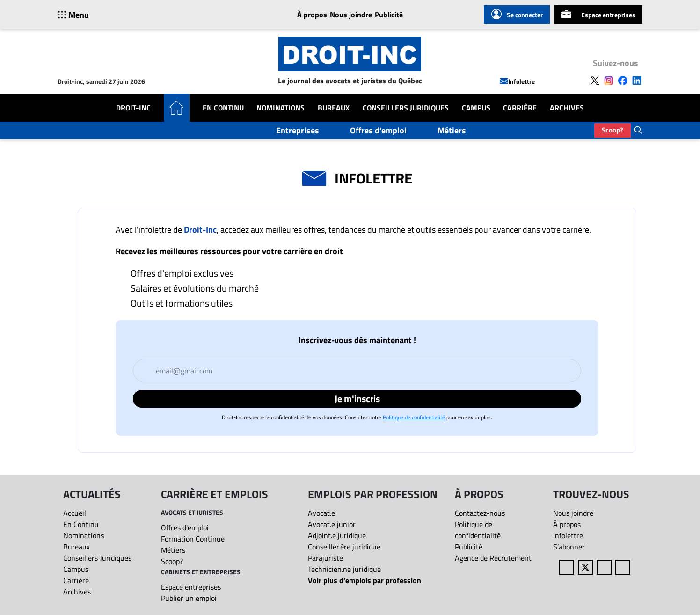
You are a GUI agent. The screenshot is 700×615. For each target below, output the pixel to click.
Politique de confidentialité (414, 417)
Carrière (520, 108)
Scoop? (612, 130)
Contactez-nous (480, 513)
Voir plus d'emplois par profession (365, 580)
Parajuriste (325, 558)
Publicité (389, 15)
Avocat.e (321, 513)
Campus (476, 108)
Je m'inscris (357, 399)
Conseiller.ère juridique (344, 547)
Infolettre (517, 81)
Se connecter (517, 15)
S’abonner (569, 547)
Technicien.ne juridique (344, 569)
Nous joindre (351, 15)
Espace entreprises (598, 15)
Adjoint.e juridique (337, 535)
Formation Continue (193, 539)
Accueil (75, 513)
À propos (312, 15)
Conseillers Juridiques (406, 108)
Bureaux (334, 108)
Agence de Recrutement (493, 558)
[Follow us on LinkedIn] (637, 80)
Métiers (452, 130)
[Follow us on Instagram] (609, 80)
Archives (567, 108)
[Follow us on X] (595, 80)
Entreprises (298, 130)
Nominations (281, 108)
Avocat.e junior (332, 524)
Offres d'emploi (378, 130)
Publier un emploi (189, 598)
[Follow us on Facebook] (623, 80)
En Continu (223, 108)
